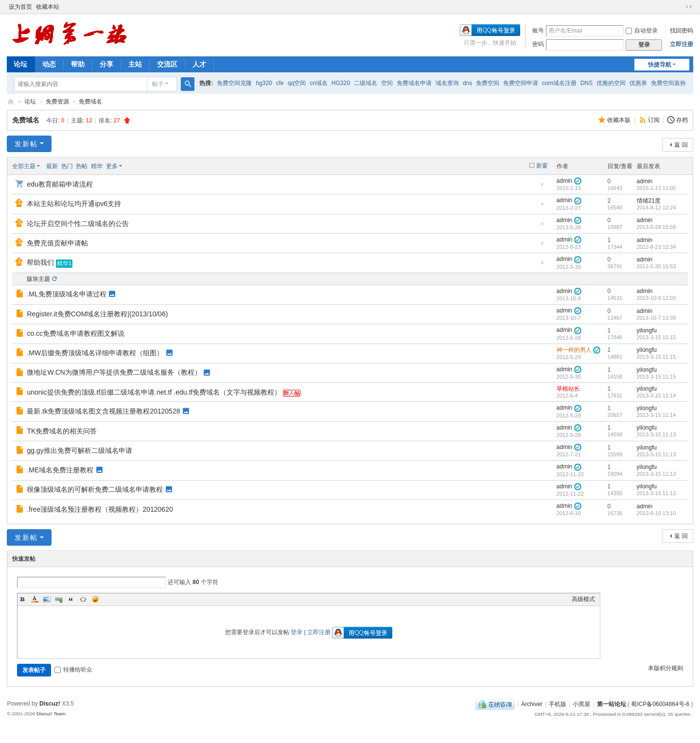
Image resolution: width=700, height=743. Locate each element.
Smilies (95, 599)
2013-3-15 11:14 (656, 396)
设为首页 (20, 7)
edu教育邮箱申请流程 (60, 184)
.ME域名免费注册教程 (60, 470)
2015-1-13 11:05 (656, 188)
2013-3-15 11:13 (656, 434)
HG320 (341, 83)
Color (35, 599)
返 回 (681, 145)
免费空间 (488, 83)
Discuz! (50, 704)
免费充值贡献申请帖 (57, 243)
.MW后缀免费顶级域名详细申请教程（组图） (95, 353)
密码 (538, 44)
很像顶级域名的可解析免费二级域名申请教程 (95, 489)
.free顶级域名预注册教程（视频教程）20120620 (100, 509)
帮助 (78, 64)
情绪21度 (649, 201)
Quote (71, 599)
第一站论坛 (11, 102)
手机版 (558, 704)
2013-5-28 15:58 (656, 227)
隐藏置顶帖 (542, 187)
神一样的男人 (574, 350)
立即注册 (682, 44)
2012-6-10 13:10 (656, 513)
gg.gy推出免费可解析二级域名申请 (79, 450)
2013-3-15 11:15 (656, 337)
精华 (97, 166)
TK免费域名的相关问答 (62, 431)
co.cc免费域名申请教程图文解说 (76, 333)
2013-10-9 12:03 (656, 298)
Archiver (532, 704)
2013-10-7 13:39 (656, 318)
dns (467, 83)
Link (59, 599)
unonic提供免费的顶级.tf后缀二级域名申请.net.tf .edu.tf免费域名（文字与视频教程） (154, 392)
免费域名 (90, 102)
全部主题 (24, 166)
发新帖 (26, 144)
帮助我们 (40, 262)
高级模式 (583, 599)
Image (47, 599)
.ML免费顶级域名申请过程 (66, 294)
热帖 (82, 166)
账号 (538, 31)
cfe (280, 83)
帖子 (158, 84)
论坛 (20, 64)
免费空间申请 (521, 83)
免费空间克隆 (234, 83)
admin (565, 181)
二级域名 (366, 83)
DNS (586, 83)
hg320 (264, 83)
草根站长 (568, 389)
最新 (52, 166)
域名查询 (447, 83)
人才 (199, 64)
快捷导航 (660, 65)
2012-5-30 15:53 (656, 266)
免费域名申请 (414, 83)
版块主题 (38, 279)
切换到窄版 (689, 7)
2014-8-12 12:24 (656, 207)
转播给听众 (73, 670)
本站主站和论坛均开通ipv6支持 (74, 204)
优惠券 (638, 83)
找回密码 (682, 31)
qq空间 (297, 83)
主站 (135, 64)
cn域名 (319, 83)
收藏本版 (620, 120)
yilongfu (647, 330)
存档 (682, 120)
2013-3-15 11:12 (656, 493)
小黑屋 (581, 704)
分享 (106, 64)
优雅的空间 (611, 83)
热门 (67, 166)
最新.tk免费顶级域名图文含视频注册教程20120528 (103, 411)
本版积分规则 (665, 668)
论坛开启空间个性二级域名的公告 (78, 224)
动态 (49, 64)
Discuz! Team (51, 714)
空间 (387, 83)
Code (83, 599)
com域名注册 (559, 83)
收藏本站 (48, 7)
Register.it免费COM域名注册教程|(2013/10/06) (97, 314)
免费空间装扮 (668, 83)
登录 (297, 632)
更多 (112, 166)
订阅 (654, 120)
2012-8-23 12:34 (656, 247)
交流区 (167, 64)
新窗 (542, 166)
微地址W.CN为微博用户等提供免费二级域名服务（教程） (114, 372)
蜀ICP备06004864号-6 (660, 704)
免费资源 (57, 102)
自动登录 (642, 31)
